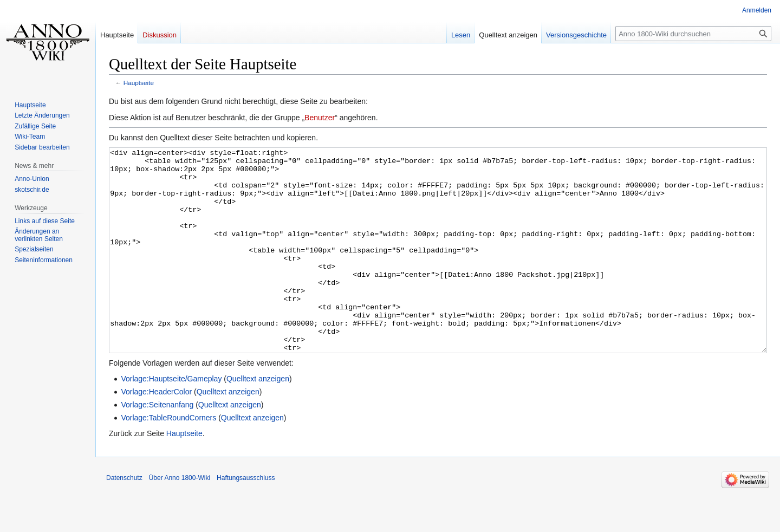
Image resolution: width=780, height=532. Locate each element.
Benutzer (320, 118)
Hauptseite (139, 83)
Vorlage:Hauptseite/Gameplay (171, 419)
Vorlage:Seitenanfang (157, 445)
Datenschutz (124, 518)
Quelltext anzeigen (258, 419)
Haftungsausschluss (246, 518)
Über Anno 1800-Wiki (180, 518)
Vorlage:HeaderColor (156, 432)
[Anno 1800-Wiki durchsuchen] (693, 34)
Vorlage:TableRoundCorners (168, 458)
